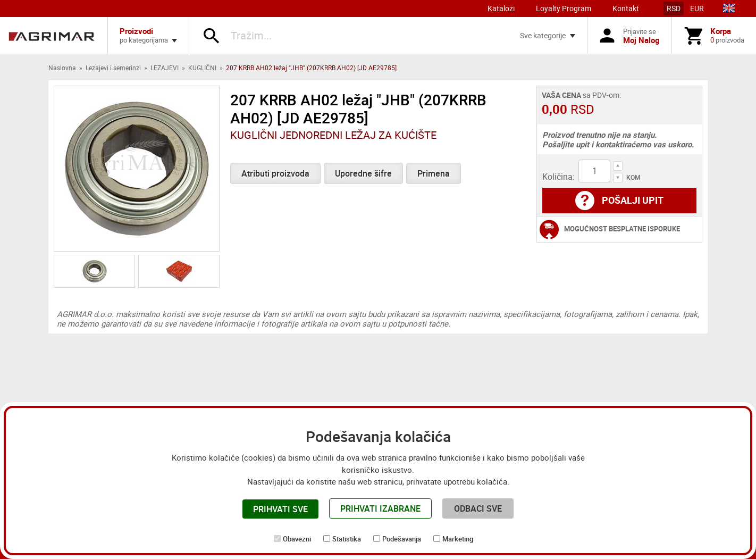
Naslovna (62, 68)
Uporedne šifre (363, 173)
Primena (434, 173)
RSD (674, 8)
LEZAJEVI (165, 68)
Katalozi (501, 8)
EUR (697, 8)
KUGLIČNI (202, 68)
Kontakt (626, 8)
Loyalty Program (564, 8)
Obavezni (297, 539)
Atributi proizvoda (275, 173)
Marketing (458, 539)
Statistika (347, 539)
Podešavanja (402, 539)
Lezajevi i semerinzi (113, 68)
